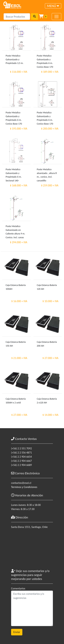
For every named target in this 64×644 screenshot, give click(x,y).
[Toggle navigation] (53, 6)
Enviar (17, 632)
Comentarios (18, 588)
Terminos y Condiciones (24, 487)
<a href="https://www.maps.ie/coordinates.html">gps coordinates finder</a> (32, 550)
